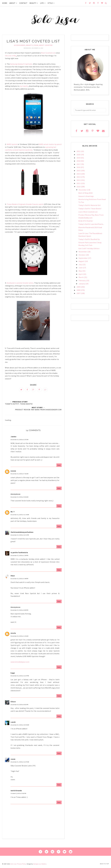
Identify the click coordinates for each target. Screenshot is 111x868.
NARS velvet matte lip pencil (50, 144)
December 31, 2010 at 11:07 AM (20, 763)
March (81, 277)
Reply (59, 466)
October (82, 255)
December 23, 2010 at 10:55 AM (20, 726)
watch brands (16, 792)
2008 (79, 290)
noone (13, 472)
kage (13, 674)
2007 (79, 293)
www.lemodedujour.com (20, 663)
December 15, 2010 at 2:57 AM (19, 441)
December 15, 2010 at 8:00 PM (19, 611)
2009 (79, 287)
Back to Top (104, 864)
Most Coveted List (48, 53)
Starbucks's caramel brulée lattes (20, 283)
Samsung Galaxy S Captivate (21, 64)
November (83, 252)
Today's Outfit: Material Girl (90, 205)
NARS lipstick (12, 144)
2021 (79, 151)
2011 (79, 183)
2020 (79, 155)
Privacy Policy (21, 865)
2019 (79, 158)
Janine (13, 438)
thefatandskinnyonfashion (22, 533)
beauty (30, 45)
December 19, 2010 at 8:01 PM (19, 706)
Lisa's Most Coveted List (88, 212)
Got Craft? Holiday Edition (89, 248)
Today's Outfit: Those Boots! (90, 209)
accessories (20, 45)
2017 (79, 164)
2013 (79, 177)
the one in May (11, 56)
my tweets (24, 86)
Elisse (13, 703)
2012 (79, 180)
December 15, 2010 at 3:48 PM (19, 580)
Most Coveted (46, 45)
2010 (79, 187)
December (83, 190)
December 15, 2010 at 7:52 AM (19, 475)
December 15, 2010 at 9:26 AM (19, 498)
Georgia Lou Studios (40, 865)
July (81, 264)
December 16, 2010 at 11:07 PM (20, 677)
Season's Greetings (86, 196)
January (82, 284)
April (81, 274)
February (82, 280)
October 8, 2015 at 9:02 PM (18, 795)
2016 (79, 167)
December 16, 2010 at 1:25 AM (19, 637)
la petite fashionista (19, 554)
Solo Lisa (13, 865)
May (80, 271)
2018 (79, 161)
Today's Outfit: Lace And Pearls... (91, 224)
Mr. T (13, 513)
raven (13, 760)
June (81, 268)
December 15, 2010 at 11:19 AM (20, 516)
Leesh (13, 723)
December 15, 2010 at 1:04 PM (19, 557)
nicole (13, 634)
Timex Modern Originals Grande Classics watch (25, 204)
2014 (79, 174)
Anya (13, 577)
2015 (79, 171)
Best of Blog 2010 (86, 193)
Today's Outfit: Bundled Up (89, 239)
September (83, 258)
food (36, 45)
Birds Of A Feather (86, 221)
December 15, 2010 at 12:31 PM (20, 536)
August (82, 261)
